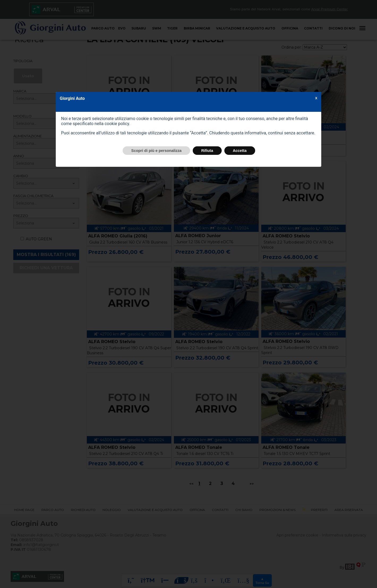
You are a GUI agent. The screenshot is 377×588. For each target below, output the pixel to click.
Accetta (240, 151)
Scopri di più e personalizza (156, 151)
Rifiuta (207, 151)
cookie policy (117, 124)
